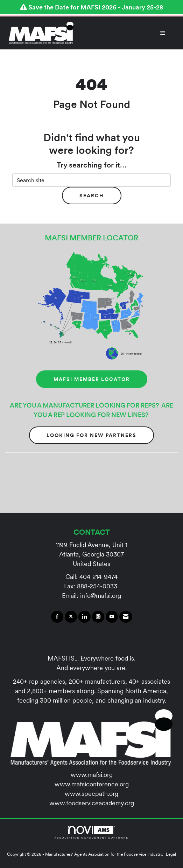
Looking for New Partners (91, 435)
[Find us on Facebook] (57, 617)
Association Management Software (91, 832)
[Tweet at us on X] (71, 617)
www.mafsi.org (92, 775)
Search (92, 196)
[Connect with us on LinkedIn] (85, 617)
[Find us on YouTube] (112, 617)
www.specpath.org (91, 794)
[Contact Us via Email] (126, 617)
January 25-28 (142, 7)
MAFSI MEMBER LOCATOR (92, 379)
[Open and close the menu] (123, 33)
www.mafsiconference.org (92, 784)
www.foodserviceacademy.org (92, 803)
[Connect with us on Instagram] (98, 617)
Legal (171, 854)
